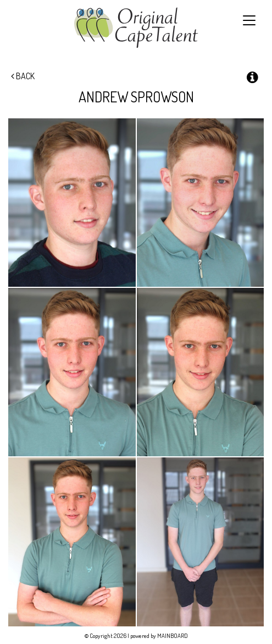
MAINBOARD (173, 636)
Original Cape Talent (136, 28)
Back (23, 76)
